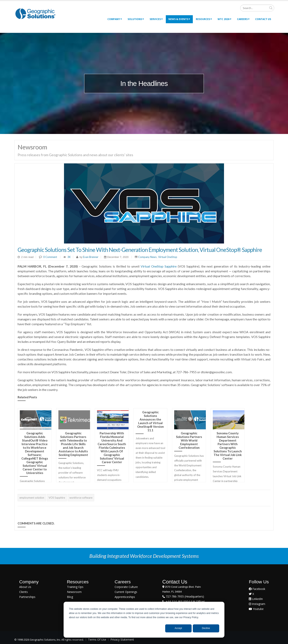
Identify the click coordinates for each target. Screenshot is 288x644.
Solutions (136, 19)
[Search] (257, 8)
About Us (25, 587)
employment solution (32, 498)
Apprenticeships (125, 597)
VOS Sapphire (57, 498)
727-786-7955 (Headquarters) (184, 596)
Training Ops (75, 587)
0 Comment (50, 257)
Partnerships (27, 597)
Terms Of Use (97, 639)
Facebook (257, 589)
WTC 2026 (224, 19)
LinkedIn (256, 599)
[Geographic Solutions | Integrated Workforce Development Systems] (35, 14)
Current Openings (126, 592)
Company (115, 19)
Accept (178, 628)
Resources (204, 19)
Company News (147, 257)
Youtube (256, 609)
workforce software (81, 498)
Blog (70, 597)
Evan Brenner (90, 257)
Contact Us (263, 19)
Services (156, 19)
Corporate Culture (126, 587)
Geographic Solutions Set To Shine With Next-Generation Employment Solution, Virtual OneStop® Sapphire (140, 250)
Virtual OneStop (168, 257)
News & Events (179, 19)
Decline (206, 628)
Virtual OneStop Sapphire (159, 266)
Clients (23, 592)
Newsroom (74, 592)
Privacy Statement (122, 639)
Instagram (257, 604)
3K (69, 257)
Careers (243, 19)
